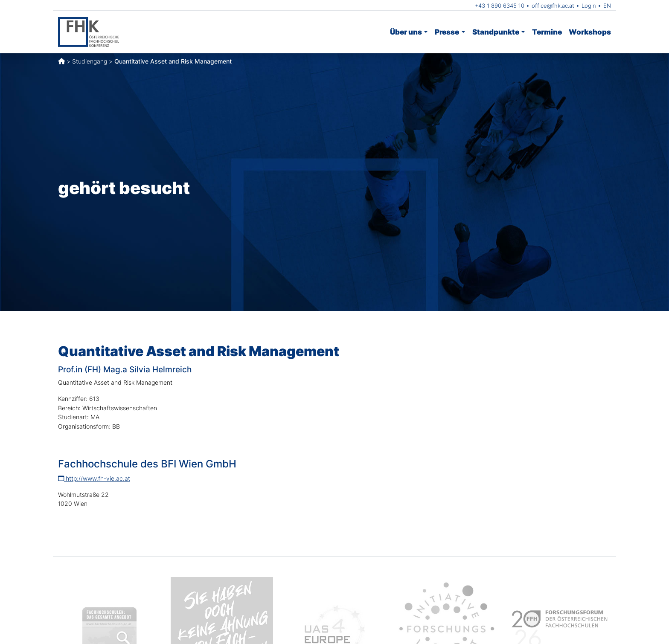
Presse (447, 32)
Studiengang (90, 61)
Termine (547, 32)
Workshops (590, 32)
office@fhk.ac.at (553, 6)
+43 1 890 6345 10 (500, 6)
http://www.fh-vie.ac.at (94, 478)
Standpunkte (496, 32)
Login (589, 6)
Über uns (406, 32)
